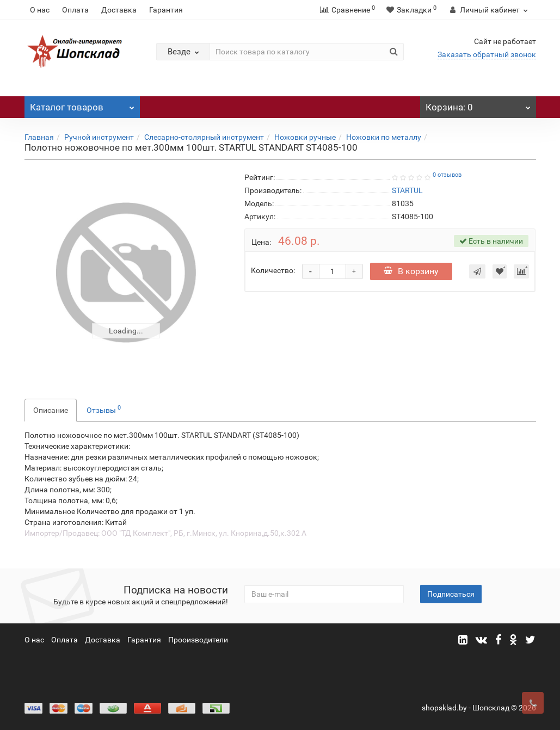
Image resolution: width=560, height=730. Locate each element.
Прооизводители (198, 640)
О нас (40, 10)
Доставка (119, 10)
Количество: (273, 270)
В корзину (411, 271)
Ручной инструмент (99, 137)
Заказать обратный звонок (487, 54)
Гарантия (166, 10)
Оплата (75, 10)
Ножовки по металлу (384, 137)
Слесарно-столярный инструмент (204, 137)
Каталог (82, 104)
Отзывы (104, 409)
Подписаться (451, 594)
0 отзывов (447, 175)
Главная (39, 137)
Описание (51, 410)
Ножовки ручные (305, 137)
